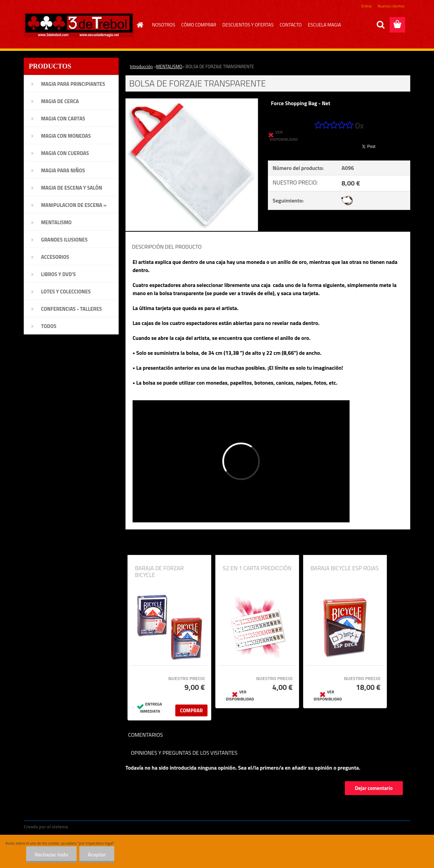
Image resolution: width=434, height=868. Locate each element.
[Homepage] (139, 25)
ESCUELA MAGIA (324, 25)
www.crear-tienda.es (92, 826)
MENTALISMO (169, 66)
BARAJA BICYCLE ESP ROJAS (345, 568)
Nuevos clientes (391, 6)
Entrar (367, 6)
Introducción (141, 66)
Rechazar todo (51, 854)
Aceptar (97, 854)
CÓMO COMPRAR (199, 25)
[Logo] (79, 25)
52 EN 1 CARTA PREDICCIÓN (257, 568)
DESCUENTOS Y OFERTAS (248, 25)
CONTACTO (291, 25)
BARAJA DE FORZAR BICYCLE (159, 572)
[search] (380, 25)
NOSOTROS (164, 25)
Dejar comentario (374, 788)
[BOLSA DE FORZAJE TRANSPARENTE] (192, 101)
